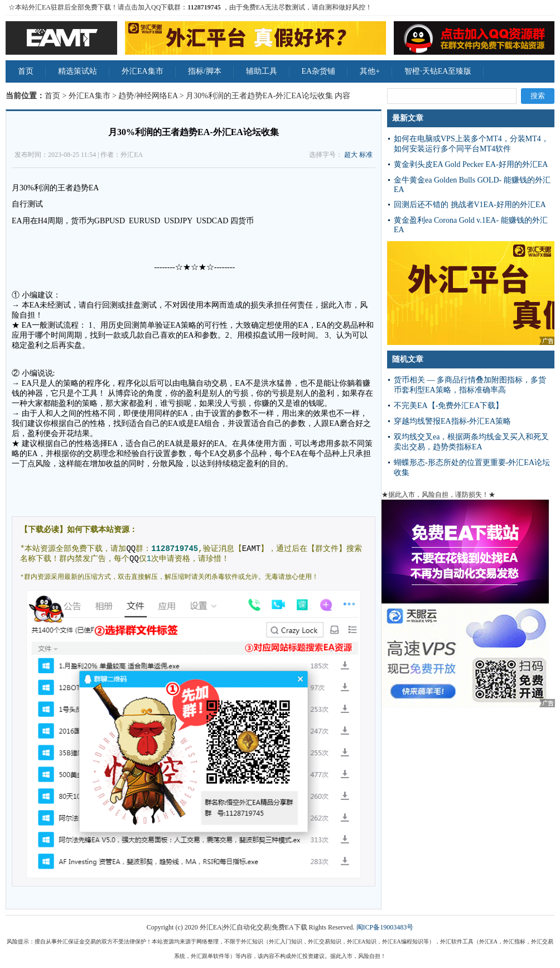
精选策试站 (78, 71)
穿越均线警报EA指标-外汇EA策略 (452, 421)
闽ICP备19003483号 (385, 927)
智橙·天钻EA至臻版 (438, 71)
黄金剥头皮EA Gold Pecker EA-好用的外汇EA (471, 164)
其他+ (370, 71)
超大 (351, 155)
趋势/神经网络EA (148, 96)
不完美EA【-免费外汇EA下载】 (448, 406)
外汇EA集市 (143, 71)
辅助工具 (262, 71)
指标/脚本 (205, 71)
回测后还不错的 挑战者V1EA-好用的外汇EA (470, 205)
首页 (26, 71)
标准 (366, 155)
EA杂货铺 (319, 71)
